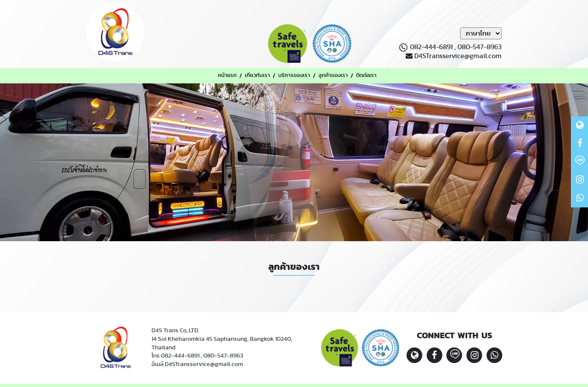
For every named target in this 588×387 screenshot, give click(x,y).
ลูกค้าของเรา (333, 75)
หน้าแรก (227, 75)
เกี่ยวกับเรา (257, 75)
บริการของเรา (294, 75)
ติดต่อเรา (366, 75)
